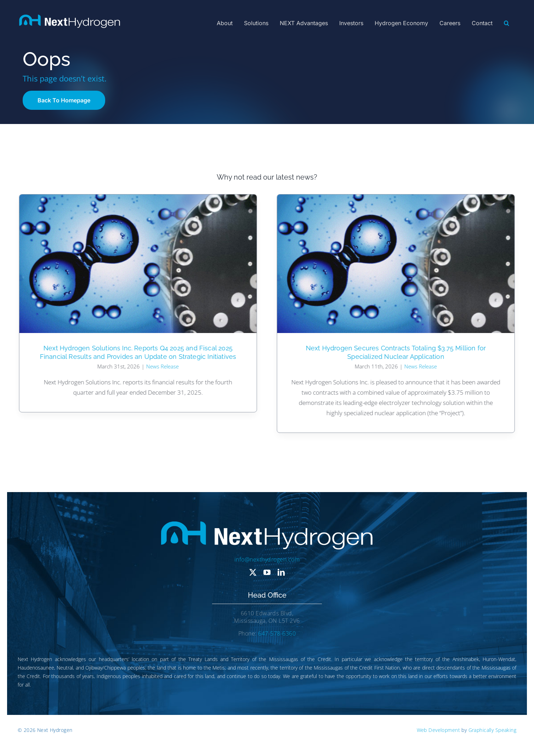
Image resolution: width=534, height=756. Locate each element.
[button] (507, 23)
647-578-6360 (277, 633)
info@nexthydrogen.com (267, 559)
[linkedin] (281, 572)
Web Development (438, 730)
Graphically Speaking (492, 730)
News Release (161, 366)
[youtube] (267, 572)
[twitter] (253, 572)
